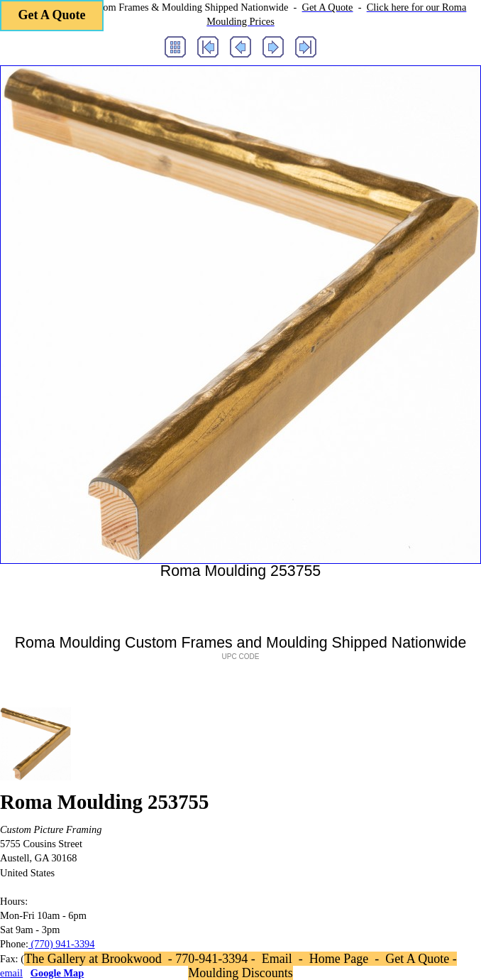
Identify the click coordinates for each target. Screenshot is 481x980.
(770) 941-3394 (62, 944)
